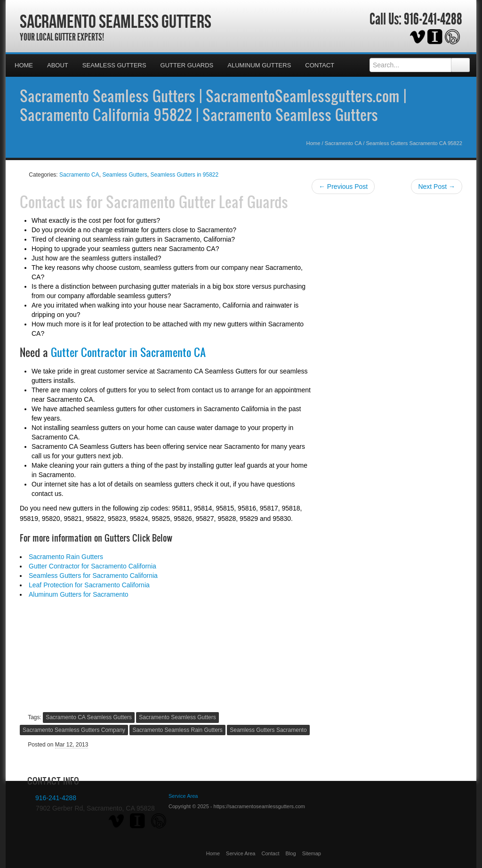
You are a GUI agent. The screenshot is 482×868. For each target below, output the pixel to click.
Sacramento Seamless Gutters (116, 21)
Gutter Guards (187, 65)
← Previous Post (343, 187)
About (58, 65)
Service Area (241, 853)
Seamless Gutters (114, 65)
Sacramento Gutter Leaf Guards (197, 202)
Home (24, 65)
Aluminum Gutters (259, 65)
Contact (320, 65)
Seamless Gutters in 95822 (184, 175)
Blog (291, 853)
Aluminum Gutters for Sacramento (79, 594)
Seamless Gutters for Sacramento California (93, 576)
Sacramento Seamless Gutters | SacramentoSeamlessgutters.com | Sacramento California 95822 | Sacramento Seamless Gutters (213, 105)
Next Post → (437, 187)
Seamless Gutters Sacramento (268, 730)
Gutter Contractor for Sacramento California (92, 566)
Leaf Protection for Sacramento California (89, 585)
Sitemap (312, 853)
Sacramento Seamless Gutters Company (74, 730)
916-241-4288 (433, 19)
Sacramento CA (343, 143)
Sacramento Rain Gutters (66, 557)
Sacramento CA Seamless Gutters (89, 717)
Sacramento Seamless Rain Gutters (177, 730)
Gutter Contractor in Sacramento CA (128, 352)
